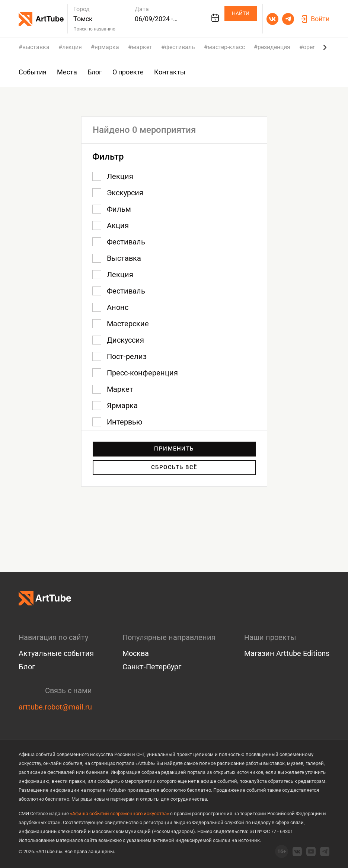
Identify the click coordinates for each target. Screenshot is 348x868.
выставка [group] (36, 47)
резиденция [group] (274, 47)
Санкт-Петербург (152, 667)
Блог (27, 667)
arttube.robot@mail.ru (55, 707)
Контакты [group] (170, 72)
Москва (136, 654)
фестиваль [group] (180, 47)
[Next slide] (325, 47)
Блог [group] (95, 72)
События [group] (33, 72)
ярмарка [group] (107, 47)
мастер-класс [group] (226, 47)
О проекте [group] (128, 72)
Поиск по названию (94, 29)
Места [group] (67, 72)
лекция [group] (72, 47)
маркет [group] (142, 47)
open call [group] (315, 47)
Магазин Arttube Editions (287, 654)
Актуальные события (56, 654)
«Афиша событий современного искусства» (119, 813)
